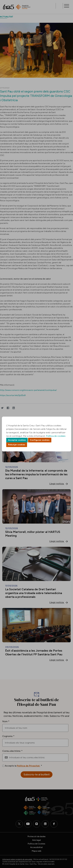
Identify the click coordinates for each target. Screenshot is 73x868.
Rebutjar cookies (17, 445)
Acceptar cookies (17, 440)
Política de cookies (56, 436)
